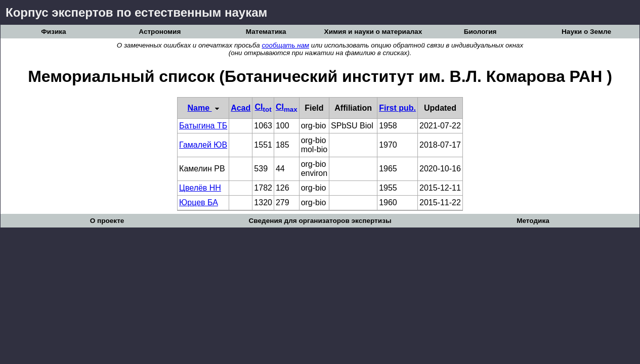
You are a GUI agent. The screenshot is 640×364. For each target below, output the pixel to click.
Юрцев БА (199, 202)
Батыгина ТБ (203, 126)
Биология (480, 32)
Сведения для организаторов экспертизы (320, 221)
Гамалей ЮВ (203, 145)
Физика (53, 32)
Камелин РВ (202, 169)
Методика (533, 221)
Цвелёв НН (200, 188)
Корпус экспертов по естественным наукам (136, 12)
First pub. (397, 108)
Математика (266, 32)
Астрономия (160, 32)
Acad (241, 108)
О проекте (107, 221)
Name (203, 108)
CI (263, 107)
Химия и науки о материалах (373, 32)
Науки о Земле (586, 32)
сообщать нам (285, 45)
